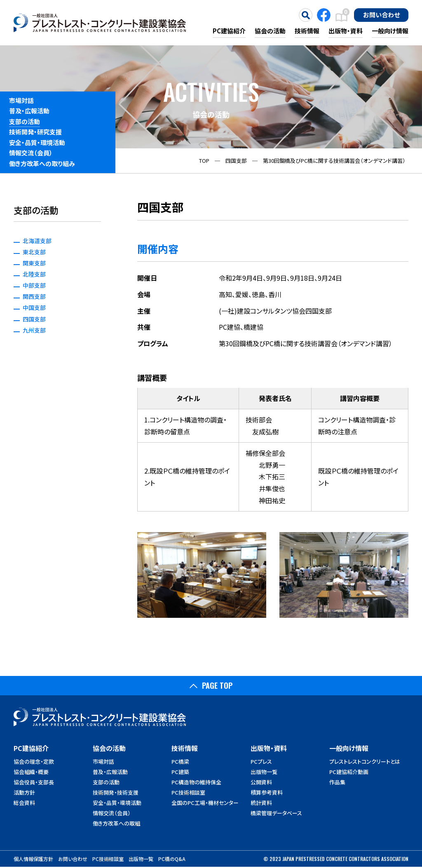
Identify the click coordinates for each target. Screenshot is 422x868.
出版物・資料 (346, 31)
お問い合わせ (381, 14)
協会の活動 (270, 31)
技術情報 (307, 31)
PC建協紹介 (229, 31)
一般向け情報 (390, 31)
